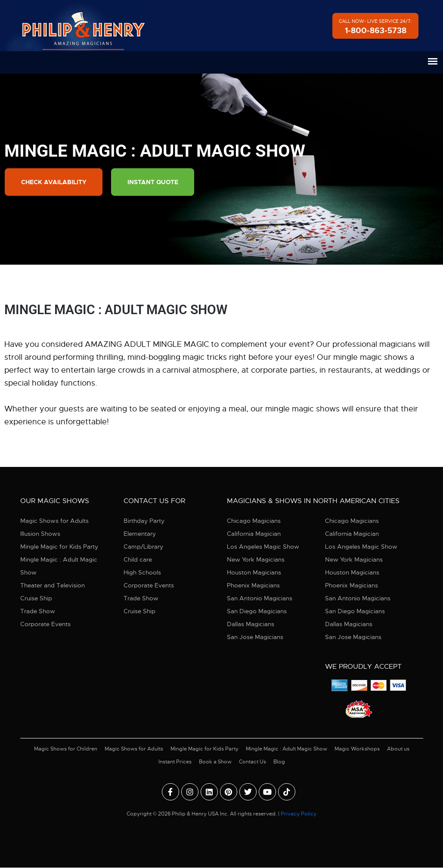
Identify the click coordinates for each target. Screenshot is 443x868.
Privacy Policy (299, 814)
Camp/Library (143, 547)
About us (398, 749)
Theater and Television (53, 586)
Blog (279, 762)
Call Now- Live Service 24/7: (375, 27)
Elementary (140, 534)
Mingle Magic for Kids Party (59, 547)
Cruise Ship (36, 599)
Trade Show (38, 612)
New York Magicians (256, 560)
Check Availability (54, 182)
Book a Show (215, 762)
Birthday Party (144, 521)
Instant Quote (155, 182)
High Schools (142, 573)
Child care (138, 560)
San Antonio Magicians (260, 599)
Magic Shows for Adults (54, 521)
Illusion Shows (40, 534)
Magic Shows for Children (66, 749)
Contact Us (252, 762)
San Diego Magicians (257, 612)
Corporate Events (45, 624)
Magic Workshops (357, 749)
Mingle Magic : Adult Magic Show (59, 566)
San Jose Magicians (255, 637)
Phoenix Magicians (253, 586)
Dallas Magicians (251, 624)
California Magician (254, 534)
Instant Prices (175, 762)
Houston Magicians (254, 573)
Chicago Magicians (254, 521)
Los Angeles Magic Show (263, 547)
